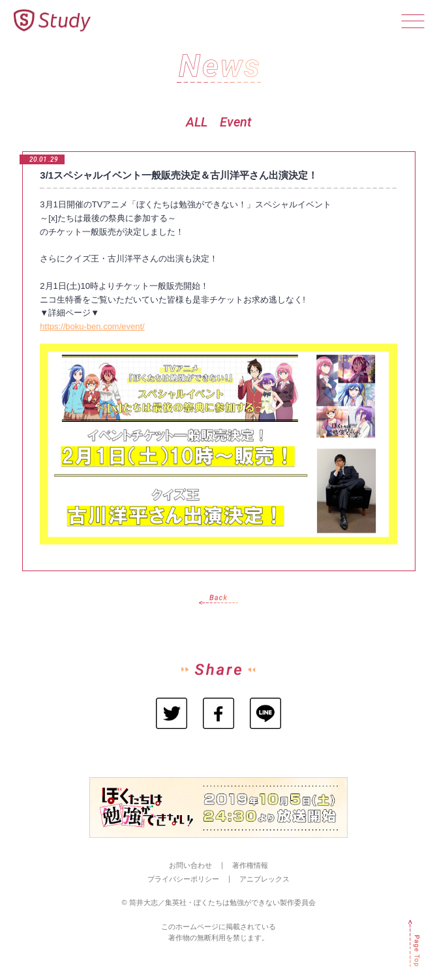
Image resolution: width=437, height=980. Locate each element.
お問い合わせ (190, 866)
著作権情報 (250, 866)
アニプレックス (264, 879)
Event (235, 122)
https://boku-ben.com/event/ (92, 326)
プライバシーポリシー (183, 879)
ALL (197, 122)
